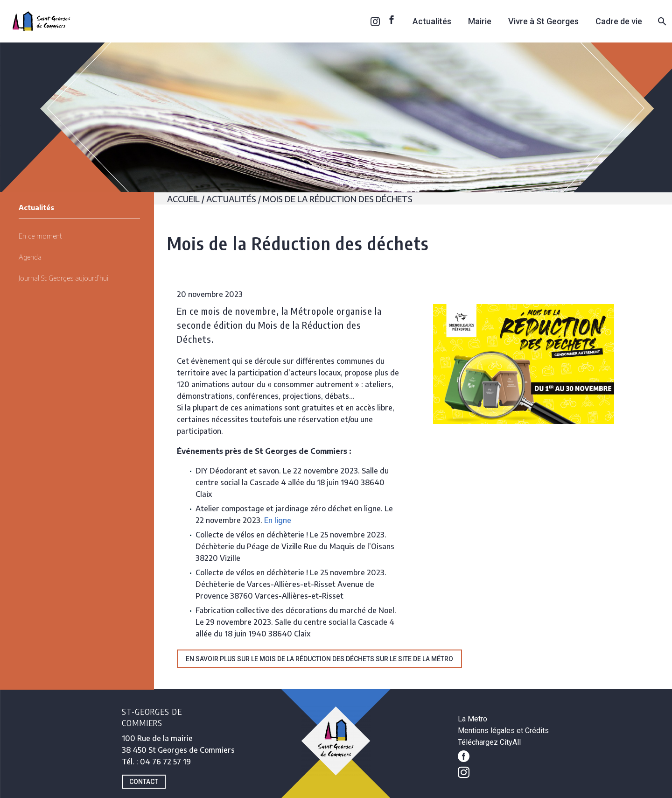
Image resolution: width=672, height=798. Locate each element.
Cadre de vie (619, 21)
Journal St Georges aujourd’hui (63, 278)
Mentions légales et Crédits (503, 731)
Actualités (432, 21)
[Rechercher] (661, 21)
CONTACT (144, 782)
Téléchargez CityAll (489, 742)
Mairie (480, 21)
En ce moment (40, 236)
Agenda (30, 257)
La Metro (472, 719)
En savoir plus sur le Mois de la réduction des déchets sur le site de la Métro (319, 659)
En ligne (278, 520)
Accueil (183, 199)
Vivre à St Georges (543, 21)
